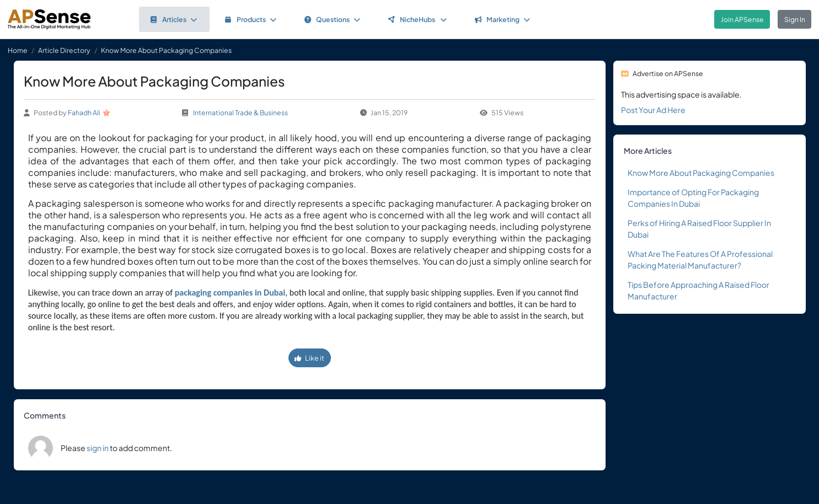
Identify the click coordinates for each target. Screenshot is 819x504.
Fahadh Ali (84, 112)
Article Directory (64, 50)
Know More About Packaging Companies (701, 173)
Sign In (795, 19)
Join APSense (742, 19)
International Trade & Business (240, 112)
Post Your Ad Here (653, 110)
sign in (98, 448)
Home (18, 50)
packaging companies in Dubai (230, 293)
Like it (309, 358)
